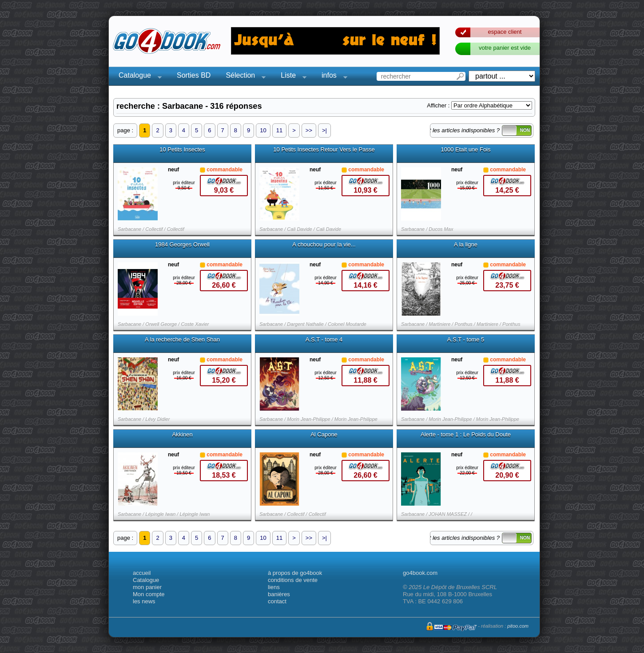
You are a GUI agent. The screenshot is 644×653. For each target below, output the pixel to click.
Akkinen (182, 435)
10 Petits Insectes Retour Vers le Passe (324, 150)
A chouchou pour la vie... (324, 245)
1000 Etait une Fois (465, 150)
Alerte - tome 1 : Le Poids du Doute (466, 435)
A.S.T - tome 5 (466, 340)
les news (144, 601)
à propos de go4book (295, 573)
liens (274, 587)
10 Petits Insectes (182, 150)
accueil (142, 573)
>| (324, 130)
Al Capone (324, 435)
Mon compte (149, 594)
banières (279, 594)
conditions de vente (293, 580)
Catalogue (137, 77)
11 (279, 130)
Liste (291, 77)
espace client (505, 32)
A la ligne (466, 245)
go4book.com (420, 573)
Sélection (243, 77)
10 (263, 130)
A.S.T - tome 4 (324, 340)
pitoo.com (518, 626)
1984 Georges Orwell (182, 245)
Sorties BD (194, 75)
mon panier (147, 587)
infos (332, 77)
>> (309, 130)
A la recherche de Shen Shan (182, 340)
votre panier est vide (505, 48)
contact (277, 601)
